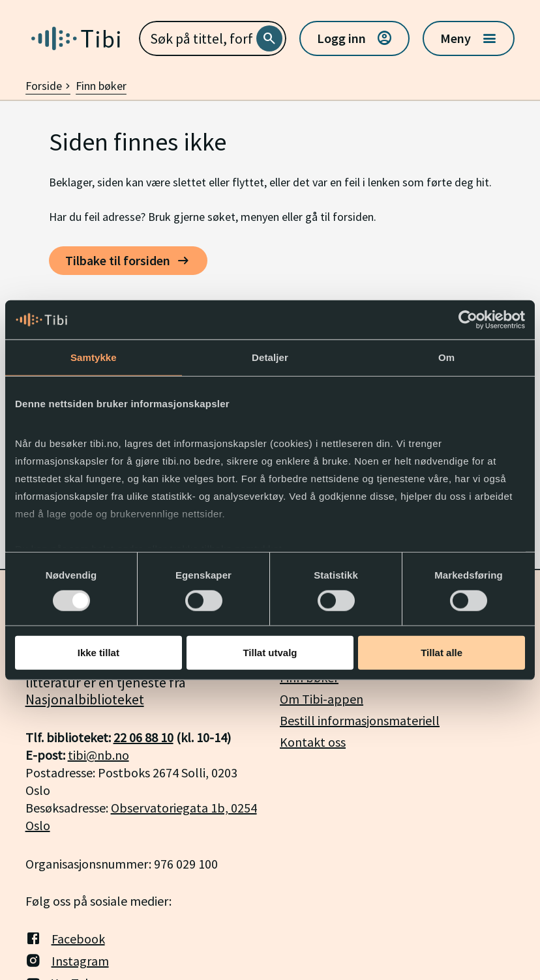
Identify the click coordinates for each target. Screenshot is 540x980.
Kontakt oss (313, 742)
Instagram (67, 960)
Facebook (65, 938)
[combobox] (213, 38)
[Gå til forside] (76, 38)
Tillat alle (442, 653)
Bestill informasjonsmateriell (360, 720)
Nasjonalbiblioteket (85, 699)
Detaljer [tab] (270, 357)
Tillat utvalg (270, 653)
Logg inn (354, 38)
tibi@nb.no (98, 755)
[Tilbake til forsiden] (128, 261)
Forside (48, 86)
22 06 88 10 (143, 737)
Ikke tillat (98, 653)
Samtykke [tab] (94, 357)
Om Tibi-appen (322, 699)
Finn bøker (101, 86)
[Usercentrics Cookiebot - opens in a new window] (468, 320)
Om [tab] (446, 357)
